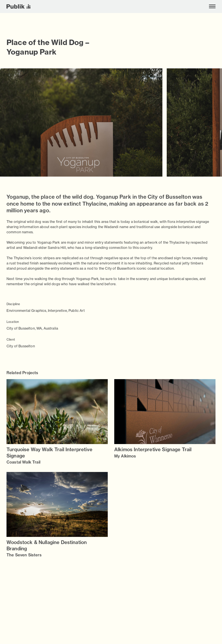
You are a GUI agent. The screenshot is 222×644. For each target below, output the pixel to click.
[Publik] (18, 6)
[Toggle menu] (212, 6)
